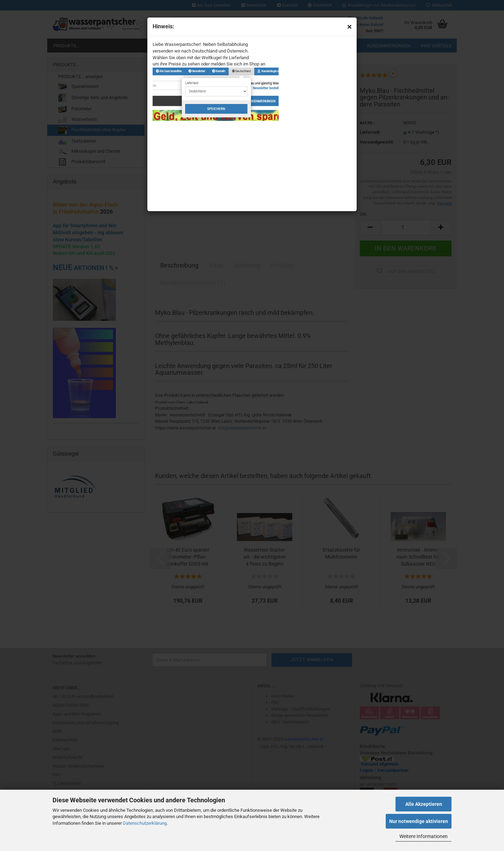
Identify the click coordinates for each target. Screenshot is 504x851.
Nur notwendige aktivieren (419, 821)
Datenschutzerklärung (145, 823)
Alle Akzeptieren (424, 804)
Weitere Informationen (423, 836)
